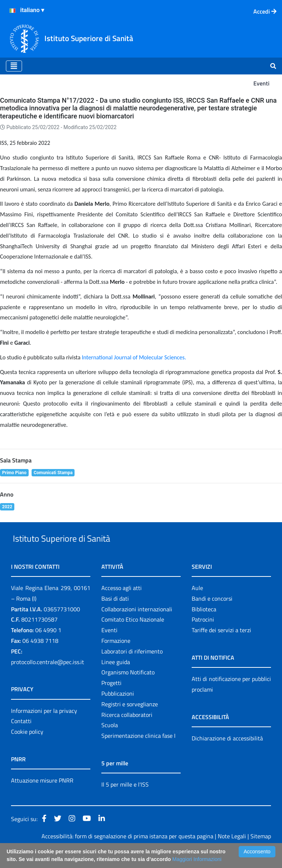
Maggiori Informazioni (197, 859)
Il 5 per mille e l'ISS (125, 801)
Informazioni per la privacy (44, 728)
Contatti (21, 738)
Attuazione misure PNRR (42, 797)
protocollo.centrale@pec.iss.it (48, 679)
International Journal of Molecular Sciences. (134, 357)
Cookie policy (27, 748)
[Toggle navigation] (14, 66)
